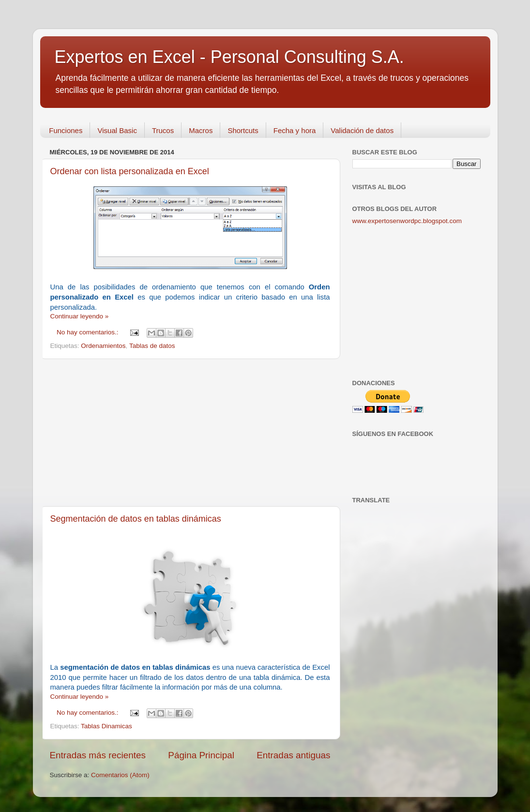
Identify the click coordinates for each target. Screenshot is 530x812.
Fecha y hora (295, 130)
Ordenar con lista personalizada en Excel (130, 171)
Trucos (163, 130)
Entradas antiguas (293, 755)
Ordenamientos (103, 346)
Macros (201, 130)
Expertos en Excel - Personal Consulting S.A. (229, 57)
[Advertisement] (190, 433)
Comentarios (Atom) (120, 775)
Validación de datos (362, 130)
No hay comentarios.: (88, 332)
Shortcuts (243, 130)
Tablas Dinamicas (106, 726)
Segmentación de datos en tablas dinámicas (136, 519)
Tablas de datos (152, 346)
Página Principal (201, 755)
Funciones (66, 130)
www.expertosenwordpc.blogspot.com (407, 221)
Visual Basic (117, 130)
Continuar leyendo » (80, 316)
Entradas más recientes (98, 755)
